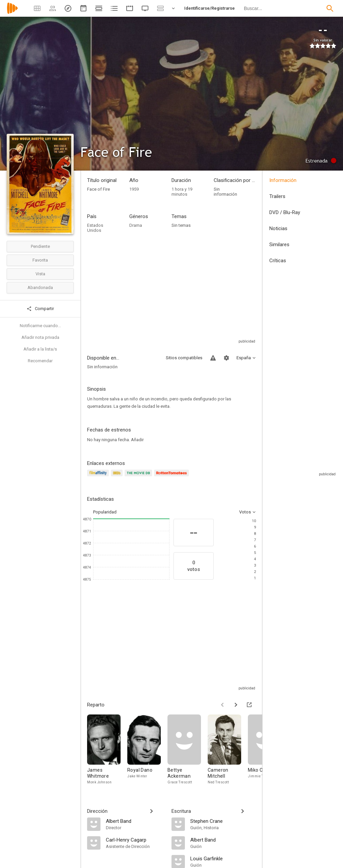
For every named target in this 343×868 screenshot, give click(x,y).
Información (283, 180)
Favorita (40, 260)
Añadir (137, 440)
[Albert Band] (135, 821)
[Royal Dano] (147, 750)
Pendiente (40, 246)
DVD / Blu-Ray (285, 212)
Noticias (278, 228)
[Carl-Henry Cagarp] (135, 840)
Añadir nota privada (40, 337)
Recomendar (40, 361)
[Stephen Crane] (223, 821)
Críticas (278, 261)
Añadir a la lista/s (40, 349)
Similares (279, 245)
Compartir (40, 309)
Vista (40, 274)
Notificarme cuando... (40, 326)
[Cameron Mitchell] (228, 750)
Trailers (277, 196)
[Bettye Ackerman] (188, 750)
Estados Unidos (95, 228)
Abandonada (40, 287)
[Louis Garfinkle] (223, 858)
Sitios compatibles (184, 358)
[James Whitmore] (107, 750)
